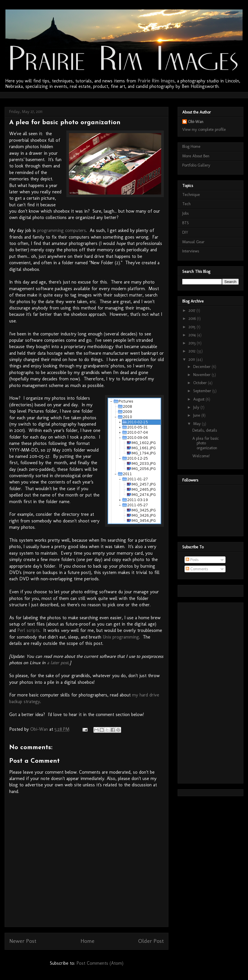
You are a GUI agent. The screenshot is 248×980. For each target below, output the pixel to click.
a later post (58, 663)
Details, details (205, 430)
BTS (186, 223)
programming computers (62, 230)
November (202, 375)
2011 (192, 359)
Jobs (185, 213)
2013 (193, 343)
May (198, 424)
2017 (192, 310)
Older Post (151, 941)
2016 (193, 319)
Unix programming (121, 637)
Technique (191, 195)
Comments (197, 569)
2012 (193, 351)
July (197, 407)
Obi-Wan (196, 122)
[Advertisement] (114, 94)
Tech (186, 204)
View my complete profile (204, 130)
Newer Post (23, 941)
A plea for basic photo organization (206, 443)
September (203, 391)
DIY (185, 232)
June (197, 415)
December (202, 367)
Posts (192, 560)
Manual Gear (193, 242)
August (199, 399)
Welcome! (201, 456)
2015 (193, 327)
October (201, 383)
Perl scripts (28, 630)
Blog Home (191, 147)
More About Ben (196, 156)
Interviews (191, 251)
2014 (193, 335)
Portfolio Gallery (196, 165)
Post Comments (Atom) (100, 963)
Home (87, 941)
